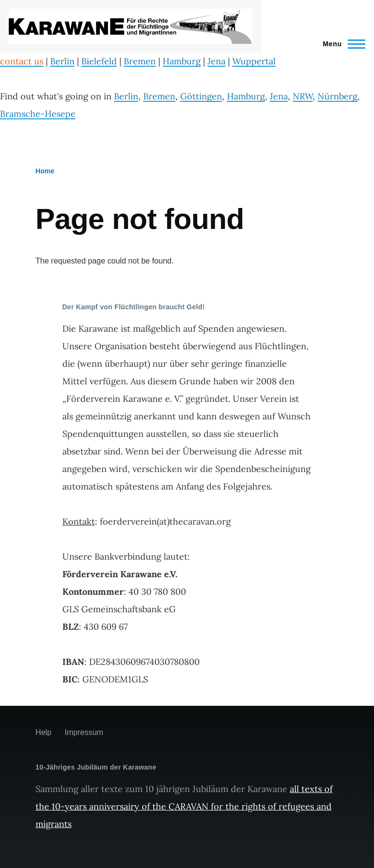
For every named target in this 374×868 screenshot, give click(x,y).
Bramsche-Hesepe (38, 114)
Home (45, 171)
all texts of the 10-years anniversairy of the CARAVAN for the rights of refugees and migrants (184, 806)
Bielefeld (99, 61)
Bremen (140, 61)
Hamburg (182, 61)
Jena (216, 61)
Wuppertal (254, 61)
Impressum (84, 732)
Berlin (62, 61)
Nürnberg (337, 96)
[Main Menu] (341, 44)
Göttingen (201, 96)
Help (44, 732)
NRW (303, 96)
